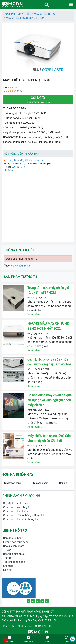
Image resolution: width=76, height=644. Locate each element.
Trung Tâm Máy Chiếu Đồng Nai (24, 160)
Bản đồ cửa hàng (13, 538)
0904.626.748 (18, 167)
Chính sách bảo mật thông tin (21, 519)
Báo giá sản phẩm (14, 546)
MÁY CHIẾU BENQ (44, 14)
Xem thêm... (35, 314)
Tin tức (7, 558)
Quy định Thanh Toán (16, 503)
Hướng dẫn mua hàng (16, 542)
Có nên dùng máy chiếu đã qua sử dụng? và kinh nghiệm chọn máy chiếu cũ (49, 400)
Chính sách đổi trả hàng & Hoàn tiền (24, 515)
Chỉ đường (9, 170)
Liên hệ (7, 570)
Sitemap (8, 566)
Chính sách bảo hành (16, 511)
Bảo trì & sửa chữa (14, 554)
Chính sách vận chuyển (17, 507)
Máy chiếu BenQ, (21, 266)
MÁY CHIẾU (24, 14)
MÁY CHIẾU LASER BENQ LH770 (25, 18)
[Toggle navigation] (47, 4)
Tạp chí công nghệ (14, 562)
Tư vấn (7, 550)
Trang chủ (9, 14)
